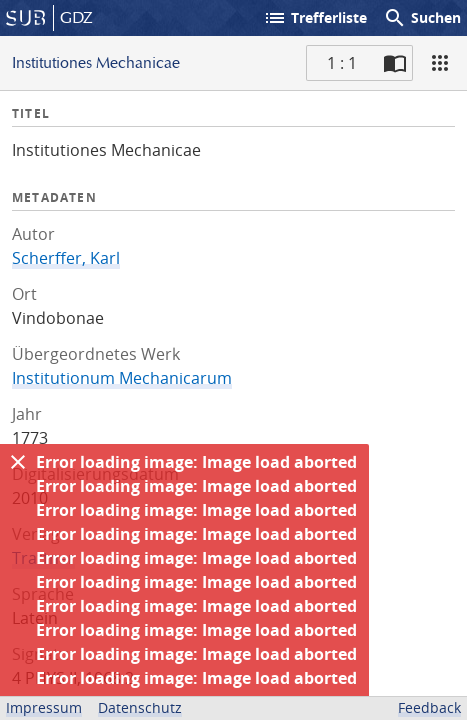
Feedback (429, 707)
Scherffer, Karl (66, 258)
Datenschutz (140, 707)
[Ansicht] (440, 63)
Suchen (422, 18)
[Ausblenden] (18, 462)
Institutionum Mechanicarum (122, 378)
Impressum (44, 707)
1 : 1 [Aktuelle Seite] (342, 63)
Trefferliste (315, 18)
